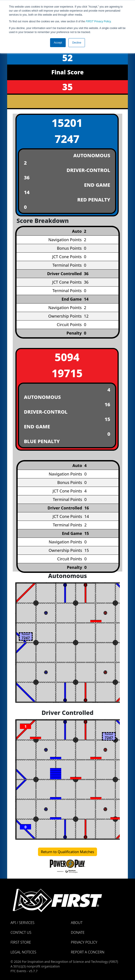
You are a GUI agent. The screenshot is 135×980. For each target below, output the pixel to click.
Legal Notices (23, 952)
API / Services (22, 923)
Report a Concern (88, 952)
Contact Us (21, 932)
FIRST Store (21, 942)
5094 (67, 357)
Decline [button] (77, 43)
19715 (67, 373)
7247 (67, 139)
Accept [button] (58, 43)
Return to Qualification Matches (67, 852)
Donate (78, 932)
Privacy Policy (98, 21)
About (77, 923)
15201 (67, 123)
